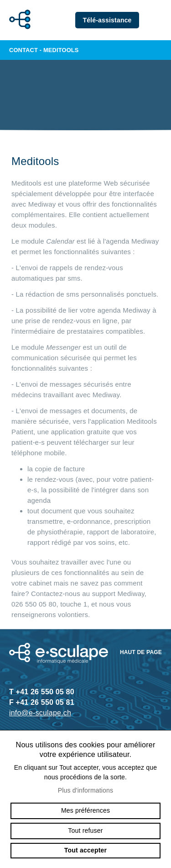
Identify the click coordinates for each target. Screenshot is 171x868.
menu (157, 20)
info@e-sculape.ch (40, 713)
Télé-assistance (107, 20)
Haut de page (141, 652)
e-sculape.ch (17, 20)
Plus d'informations (86, 790)
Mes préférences (85, 810)
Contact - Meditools (85, 50)
